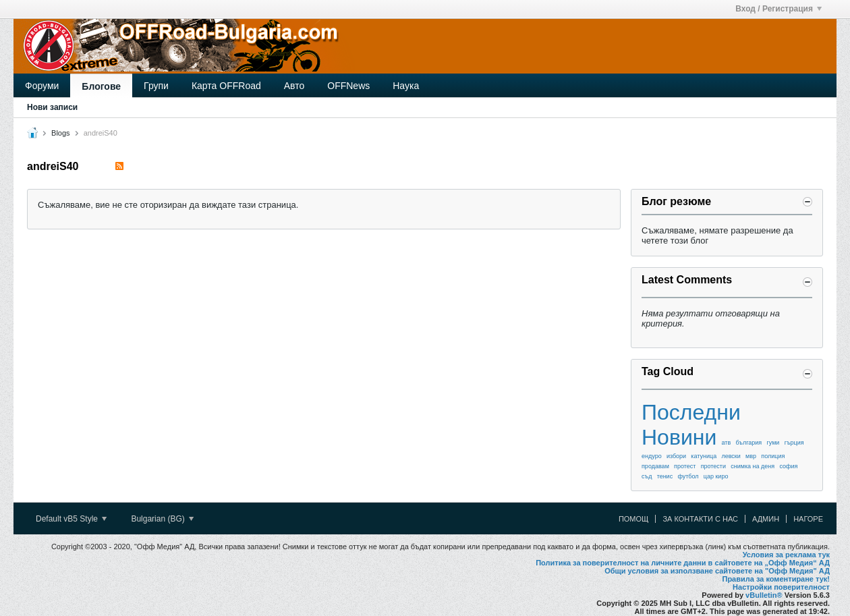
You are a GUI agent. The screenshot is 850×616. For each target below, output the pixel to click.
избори (676, 456)
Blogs (61, 133)
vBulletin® (764, 595)
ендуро (652, 456)
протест (685, 466)
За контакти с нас (700, 519)
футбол (688, 476)
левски (731, 456)
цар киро (716, 476)
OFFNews (348, 86)
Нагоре (808, 519)
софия (788, 466)
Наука (406, 86)
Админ (766, 519)
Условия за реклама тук (786, 555)
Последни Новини (691, 425)
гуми (773, 443)
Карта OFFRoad (226, 86)
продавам (655, 466)
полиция (773, 456)
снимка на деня (753, 466)
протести (713, 466)
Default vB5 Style (71, 519)
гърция (794, 443)
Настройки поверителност (781, 587)
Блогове (101, 86)
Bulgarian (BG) (162, 519)
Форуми (42, 86)
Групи (156, 86)
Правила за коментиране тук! (776, 579)
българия (749, 443)
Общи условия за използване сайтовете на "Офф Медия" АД (717, 571)
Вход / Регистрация (778, 9)
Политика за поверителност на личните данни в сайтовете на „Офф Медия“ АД (683, 563)
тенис (665, 476)
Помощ (634, 519)
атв (727, 443)
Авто (294, 86)
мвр (751, 456)
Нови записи (52, 107)
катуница (704, 456)
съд (647, 476)
